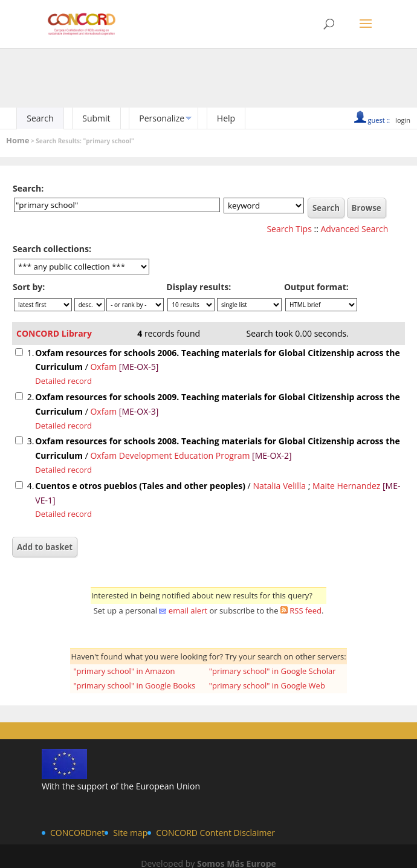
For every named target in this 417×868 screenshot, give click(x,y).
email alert (188, 611)
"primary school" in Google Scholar (273, 671)
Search (40, 118)
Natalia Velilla (279, 486)
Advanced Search (355, 229)
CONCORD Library (54, 333)
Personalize (162, 118)
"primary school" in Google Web (267, 685)
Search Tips (289, 229)
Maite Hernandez (346, 486)
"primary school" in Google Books (134, 685)
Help (226, 118)
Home (18, 140)
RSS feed (305, 611)
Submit (96, 118)
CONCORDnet (77, 833)
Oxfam (103, 367)
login (403, 120)
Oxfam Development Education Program (170, 455)
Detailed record (63, 381)
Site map (130, 833)
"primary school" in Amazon (124, 671)
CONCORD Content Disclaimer (215, 833)
